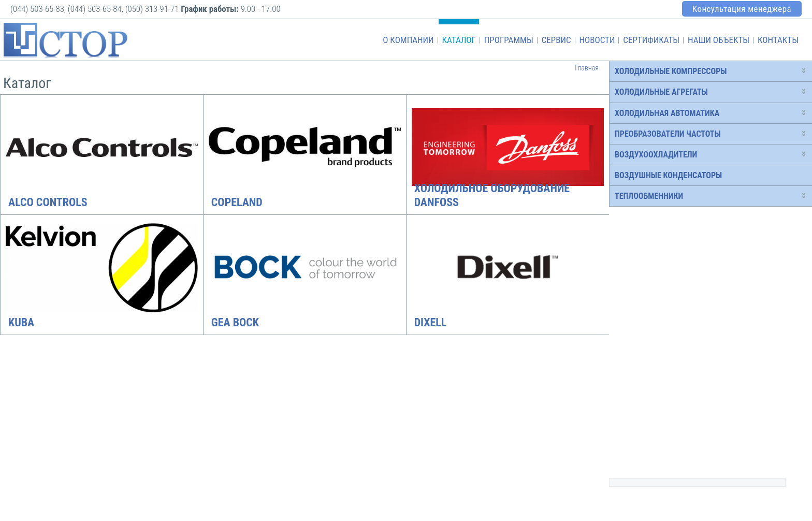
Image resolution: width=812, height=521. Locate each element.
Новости (597, 40)
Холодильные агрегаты (661, 92)
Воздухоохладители (656, 155)
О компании (408, 40)
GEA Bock (235, 322)
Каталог (459, 40)
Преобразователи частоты (668, 134)
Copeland (237, 202)
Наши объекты (719, 40)
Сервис (556, 40)
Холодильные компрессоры (671, 71)
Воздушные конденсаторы (668, 175)
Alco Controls (48, 202)
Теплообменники (649, 196)
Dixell (431, 322)
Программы (509, 40)
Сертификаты (651, 40)
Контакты (778, 40)
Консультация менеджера (742, 9)
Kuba (21, 322)
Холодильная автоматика (667, 113)
